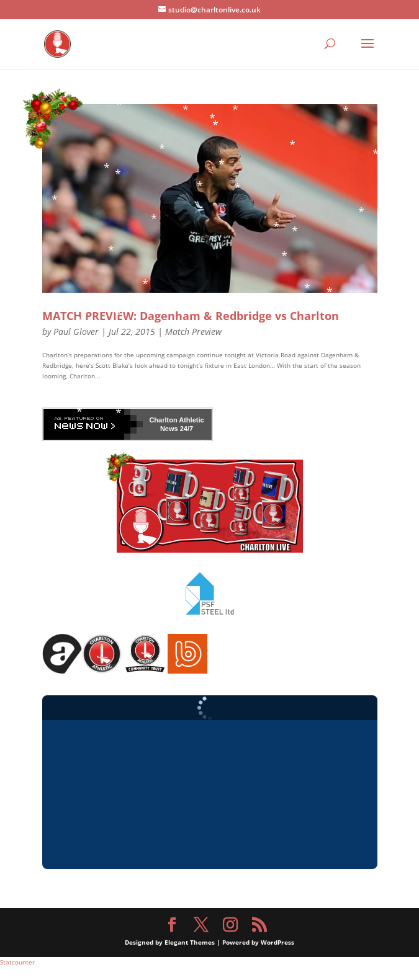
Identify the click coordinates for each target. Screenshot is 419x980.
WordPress (277, 942)
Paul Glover (76, 332)
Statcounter (17, 962)
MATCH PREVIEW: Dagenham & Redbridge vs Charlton (191, 316)
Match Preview (193, 332)
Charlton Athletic (176, 420)
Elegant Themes (190, 942)
